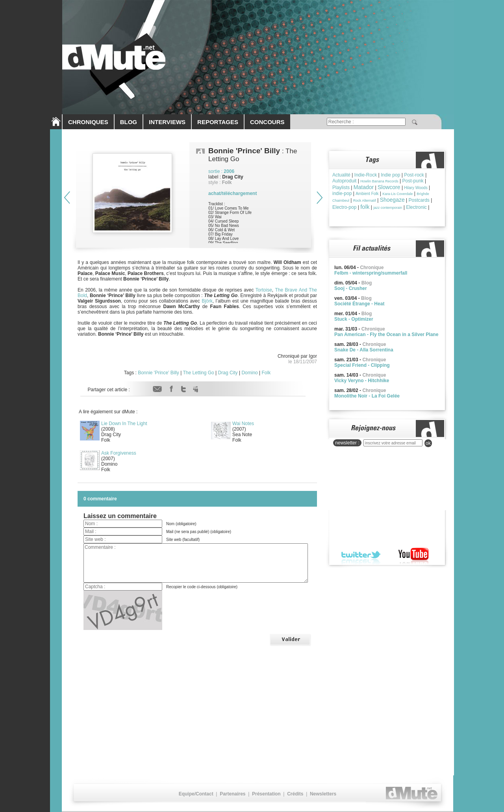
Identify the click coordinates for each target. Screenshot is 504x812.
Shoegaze (392, 200)
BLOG (129, 122)
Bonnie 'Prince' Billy (158, 373)
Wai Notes (243, 424)
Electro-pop (344, 207)
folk (365, 207)
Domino (249, 373)
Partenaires (233, 794)
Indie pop (390, 175)
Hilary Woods (416, 188)
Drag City (228, 373)
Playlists (341, 188)
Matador (364, 187)
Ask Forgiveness (119, 453)
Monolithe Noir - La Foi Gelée (367, 396)
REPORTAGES (218, 122)
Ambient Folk (367, 194)
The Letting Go (198, 373)
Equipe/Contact (196, 794)
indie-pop (342, 193)
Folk (266, 373)
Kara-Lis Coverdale (397, 194)
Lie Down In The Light (124, 424)
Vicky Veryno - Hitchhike (362, 381)
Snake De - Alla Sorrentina (364, 350)
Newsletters (323, 794)
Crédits (295, 794)
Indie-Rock (366, 175)
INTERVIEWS (167, 122)
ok (428, 443)
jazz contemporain (388, 208)
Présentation (266, 794)
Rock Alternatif (365, 201)
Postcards (419, 200)
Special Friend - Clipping (362, 365)
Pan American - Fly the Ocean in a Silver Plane (386, 334)
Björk (207, 301)
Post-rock (414, 175)
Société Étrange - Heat (359, 304)
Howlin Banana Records (379, 181)
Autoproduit (344, 181)
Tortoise (264, 290)
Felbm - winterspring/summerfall (371, 273)
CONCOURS (267, 122)
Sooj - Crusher (351, 288)
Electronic (416, 207)
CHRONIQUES (88, 122)
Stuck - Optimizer (354, 319)
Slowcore (389, 187)
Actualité (341, 175)
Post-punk (413, 181)
